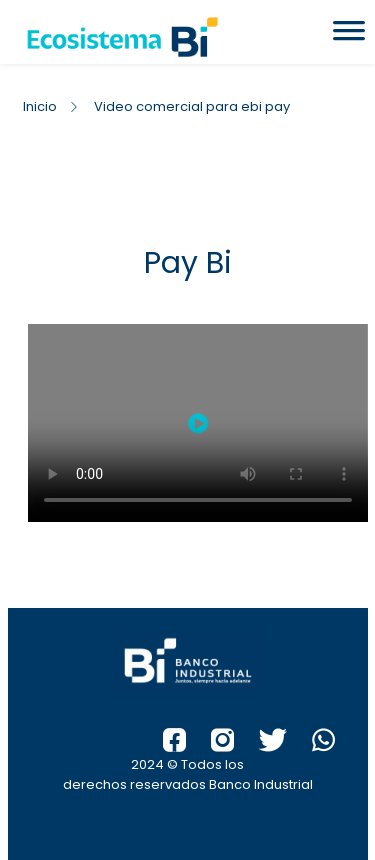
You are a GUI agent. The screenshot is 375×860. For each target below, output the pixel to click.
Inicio (40, 106)
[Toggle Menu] (349, 37)
